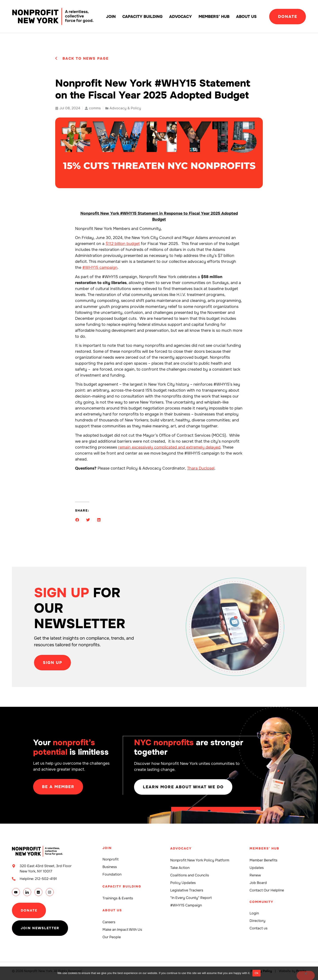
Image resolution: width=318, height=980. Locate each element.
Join (111, 17)
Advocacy (181, 17)
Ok (256, 973)
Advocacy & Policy (125, 108)
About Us (246, 17)
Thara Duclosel (201, 468)
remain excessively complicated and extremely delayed (169, 447)
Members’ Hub (214, 17)
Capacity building (142, 17)
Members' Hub (264, 848)
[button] (77, 520)
